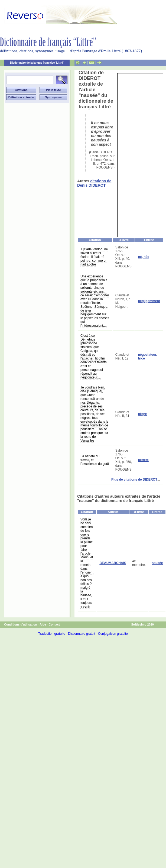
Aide (43, 624)
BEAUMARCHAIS (113, 563)
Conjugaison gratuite (113, 634)
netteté (143, 460)
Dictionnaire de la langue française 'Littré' (37, 63)
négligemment (149, 301)
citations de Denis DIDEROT (94, 183)
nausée (157, 563)
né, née (143, 257)
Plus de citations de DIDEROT (134, 480)
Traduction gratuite (52, 634)
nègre (142, 414)
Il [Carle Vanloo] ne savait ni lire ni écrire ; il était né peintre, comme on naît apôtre (94, 257)
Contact (54, 624)
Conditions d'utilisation (21, 624)
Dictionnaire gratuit (82, 634)
